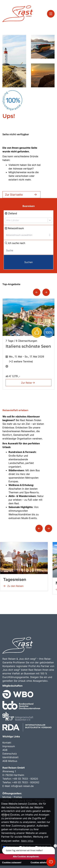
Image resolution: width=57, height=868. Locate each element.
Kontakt (7, 743)
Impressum (9, 746)
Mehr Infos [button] (27, 841)
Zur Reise (28, 383)
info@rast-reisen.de (22, 786)
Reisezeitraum (14, 228)
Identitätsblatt (10, 757)
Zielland (11, 213)
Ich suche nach (15, 243)
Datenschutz (10, 754)
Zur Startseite (21, 195)
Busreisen (29, 206)
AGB (5, 750)
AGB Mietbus (10, 761)
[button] (37, 292)
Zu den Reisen (13, 586)
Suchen (28, 262)
